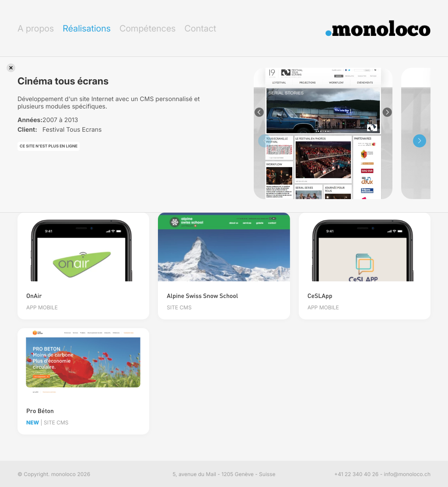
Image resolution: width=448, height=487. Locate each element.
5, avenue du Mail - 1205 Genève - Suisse (224, 474)
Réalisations (87, 28)
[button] (420, 141)
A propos (36, 28)
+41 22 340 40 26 (356, 474)
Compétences (148, 28)
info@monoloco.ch (407, 474)
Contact (200, 28)
